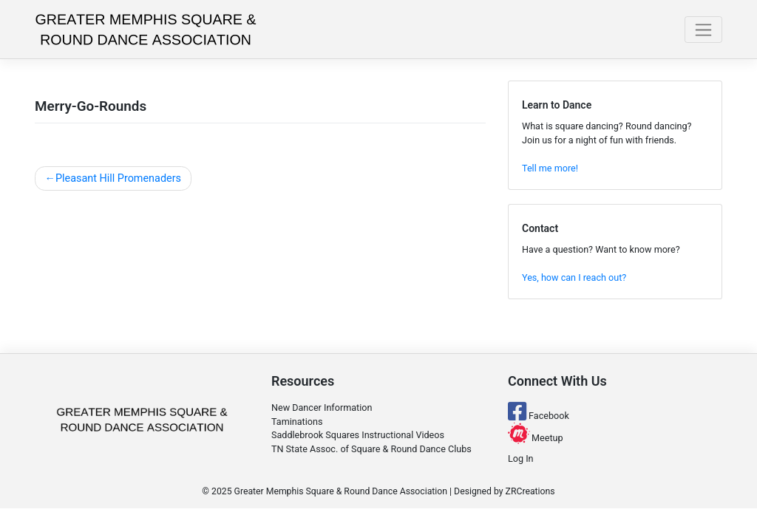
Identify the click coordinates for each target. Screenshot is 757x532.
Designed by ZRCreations (505, 491)
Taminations (297, 422)
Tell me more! (550, 168)
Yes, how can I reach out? (574, 277)
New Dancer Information (322, 407)
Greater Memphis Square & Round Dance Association (341, 491)
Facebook (539, 416)
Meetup (536, 438)
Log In (521, 458)
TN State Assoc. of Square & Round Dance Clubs (371, 449)
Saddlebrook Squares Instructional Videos (358, 435)
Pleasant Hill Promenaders (118, 178)
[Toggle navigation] (703, 30)
